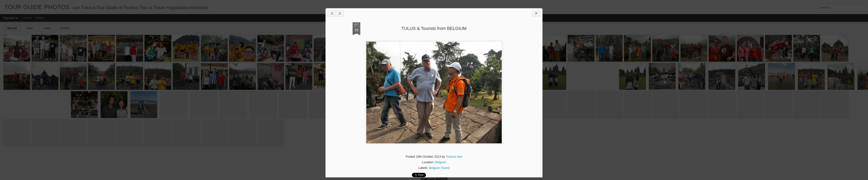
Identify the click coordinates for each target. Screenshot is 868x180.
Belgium (441, 162)
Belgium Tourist (439, 168)
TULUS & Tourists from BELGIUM (434, 28)
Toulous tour (454, 157)
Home (27, 18)
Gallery (39, 18)
